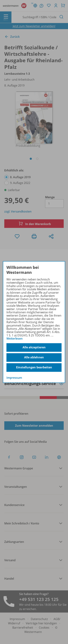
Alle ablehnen (34, 357)
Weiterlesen (14, 339)
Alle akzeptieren (34, 347)
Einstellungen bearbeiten (34, 367)
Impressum (14, 378)
